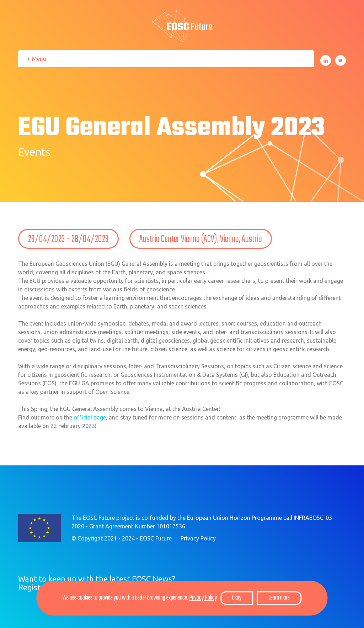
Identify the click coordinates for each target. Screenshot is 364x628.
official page (90, 417)
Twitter (341, 60)
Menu (39, 59)
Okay (237, 598)
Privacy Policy (198, 538)
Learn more (279, 598)
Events (34, 152)
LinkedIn (326, 60)
